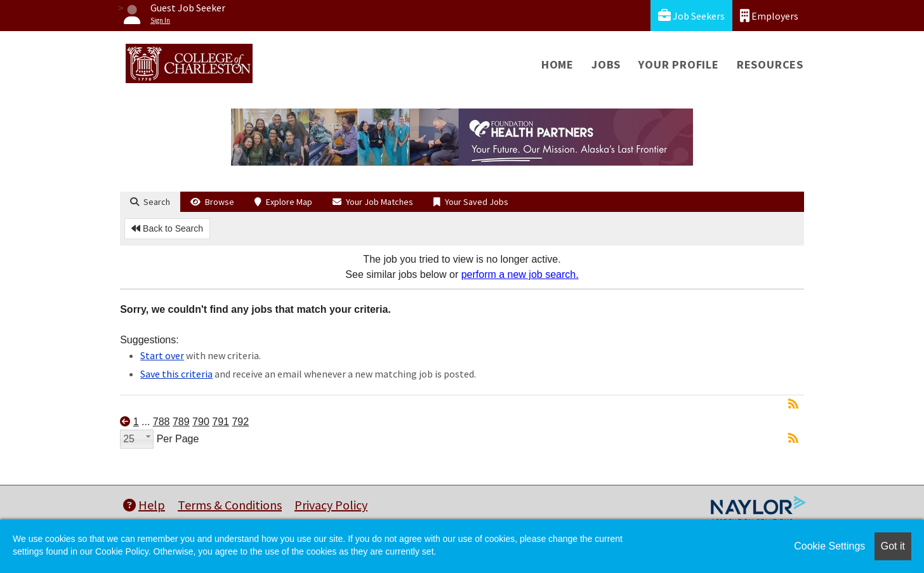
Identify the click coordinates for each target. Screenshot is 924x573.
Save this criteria (176, 374)
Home (558, 64)
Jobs (606, 64)
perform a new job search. (520, 274)
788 (162, 422)
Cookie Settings (829, 546)
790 (201, 422)
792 (240, 422)
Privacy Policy (331, 505)
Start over (162, 355)
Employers (769, 16)
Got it (893, 546)
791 (221, 422)
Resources (770, 64)
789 (181, 422)
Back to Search (167, 228)
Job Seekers (691, 16)
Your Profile (679, 64)
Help (144, 505)
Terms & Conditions (230, 505)
